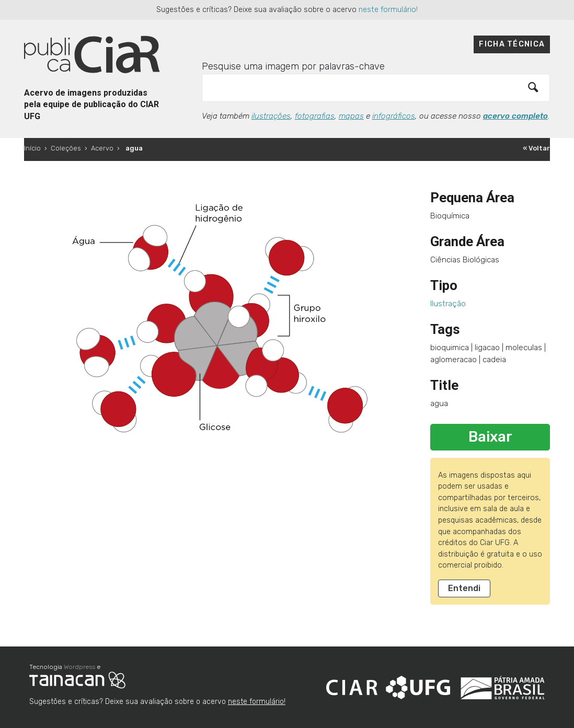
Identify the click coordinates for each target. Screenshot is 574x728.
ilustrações (271, 116)
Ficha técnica (512, 44)
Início (32, 148)
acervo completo (515, 116)
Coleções (66, 148)
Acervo (102, 148)
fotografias (315, 116)
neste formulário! (388, 10)
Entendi (464, 588)
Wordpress (79, 667)
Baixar (490, 437)
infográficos (394, 116)
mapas (351, 116)
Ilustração (448, 304)
